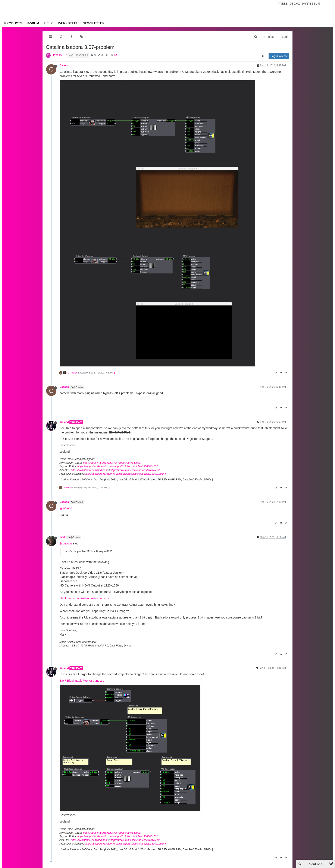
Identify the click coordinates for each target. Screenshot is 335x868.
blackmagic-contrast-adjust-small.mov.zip (87, 598)
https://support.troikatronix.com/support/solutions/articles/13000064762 (118, 466)
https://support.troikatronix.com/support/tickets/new (112, 463)
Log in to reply (279, 56)
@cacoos (66, 543)
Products (13, 23)
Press (283, 4)
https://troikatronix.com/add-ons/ (89, 470)
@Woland (77, 502)
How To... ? (59, 55)
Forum (33, 23)
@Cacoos (77, 387)
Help (48, 23)
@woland (66, 508)
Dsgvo (295, 4)
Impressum (311, 4)
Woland (64, 422)
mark (63, 537)
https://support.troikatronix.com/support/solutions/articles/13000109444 (126, 474)
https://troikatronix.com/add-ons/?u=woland (135, 470)
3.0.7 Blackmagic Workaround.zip (82, 681)
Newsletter (94, 23)
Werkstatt (68, 23)
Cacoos (64, 66)
